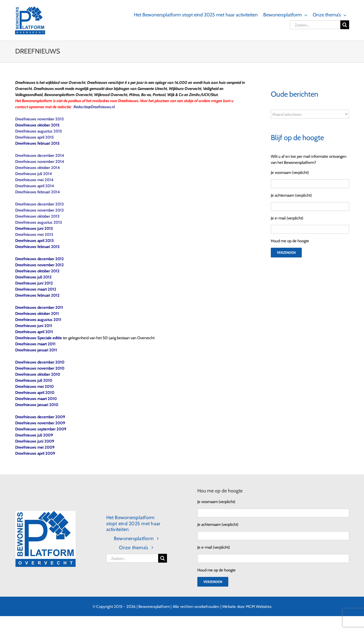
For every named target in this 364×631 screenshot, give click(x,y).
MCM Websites (259, 606)
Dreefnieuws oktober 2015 (37, 125)
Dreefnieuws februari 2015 (37, 143)
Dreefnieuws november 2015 (39, 119)
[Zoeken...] (315, 25)
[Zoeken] (345, 25)
